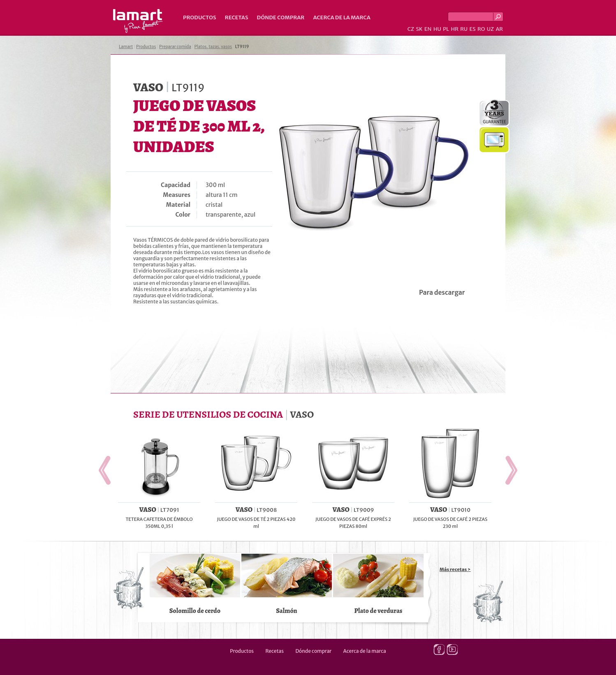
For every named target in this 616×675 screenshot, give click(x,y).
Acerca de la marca (342, 17)
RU (464, 29)
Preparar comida (175, 47)
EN (428, 29)
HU (437, 29)
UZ (490, 29)
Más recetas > (455, 569)
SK (419, 29)
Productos (200, 17)
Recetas (237, 17)
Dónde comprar (281, 17)
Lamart (138, 21)
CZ (411, 29)
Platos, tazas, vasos (213, 47)
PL (446, 29)
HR (454, 29)
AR (499, 29)
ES (473, 29)
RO (481, 29)
